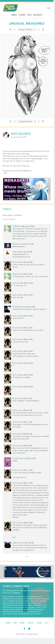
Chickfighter (11, 601)
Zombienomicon (8, 607)
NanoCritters (24, 603)
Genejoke (43, 601)
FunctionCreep (27, 599)
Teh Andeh (32, 603)
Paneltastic (36, 605)
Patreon (17, 593)
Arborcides (19, 609)
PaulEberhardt (8, 599)
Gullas (12, 603)
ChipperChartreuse (30, 609)
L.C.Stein (44, 605)
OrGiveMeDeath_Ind (34, 612)
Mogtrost (41, 609)
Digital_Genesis (8, 605)
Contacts (31, 623)
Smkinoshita (45, 599)
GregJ (15, 614)
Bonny (15, 252)
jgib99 (15, 612)
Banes (5, 597)
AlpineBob (16, 226)
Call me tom (22, 612)
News (29, 15)
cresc (40, 597)
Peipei (39, 603)
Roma (17, 603)
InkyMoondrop (8, 612)
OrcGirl (44, 607)
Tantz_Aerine (35, 601)
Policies (39, 623)
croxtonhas (17, 458)
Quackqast (38, 15)
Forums (22, 15)
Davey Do (6, 603)
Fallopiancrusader (9, 609)
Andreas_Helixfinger (23, 601)
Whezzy (15, 262)
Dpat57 (17, 607)
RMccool (19, 597)
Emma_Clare (17, 599)
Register (13, 219)
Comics (14, 15)
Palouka (24, 605)
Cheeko (29, 605)
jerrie (4, 601)
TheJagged (31, 607)
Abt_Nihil (26, 597)
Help (46, 623)
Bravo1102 (24, 607)
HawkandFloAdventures (26, 614)
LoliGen (38, 607)
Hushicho (17, 605)
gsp (12, 137)
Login (49, 8)
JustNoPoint (12, 597)
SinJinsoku (37, 599)
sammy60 (15, 543)
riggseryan (16, 307)
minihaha (15, 244)
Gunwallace (34, 597)
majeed (15, 274)
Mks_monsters (8, 614)
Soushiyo (37, 614)
